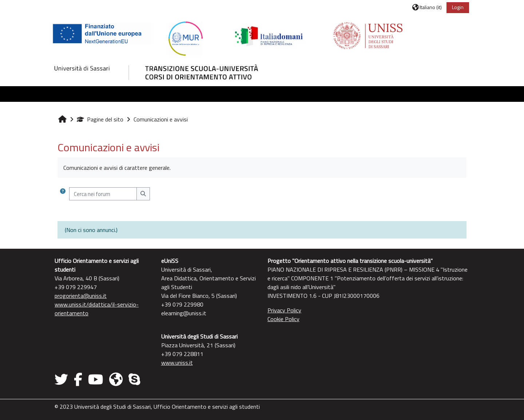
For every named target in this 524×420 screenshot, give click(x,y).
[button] (427, 7)
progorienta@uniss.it (81, 296)
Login (458, 7)
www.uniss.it (177, 363)
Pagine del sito (100, 119)
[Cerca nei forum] (103, 194)
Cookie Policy (283, 319)
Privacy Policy (284, 310)
